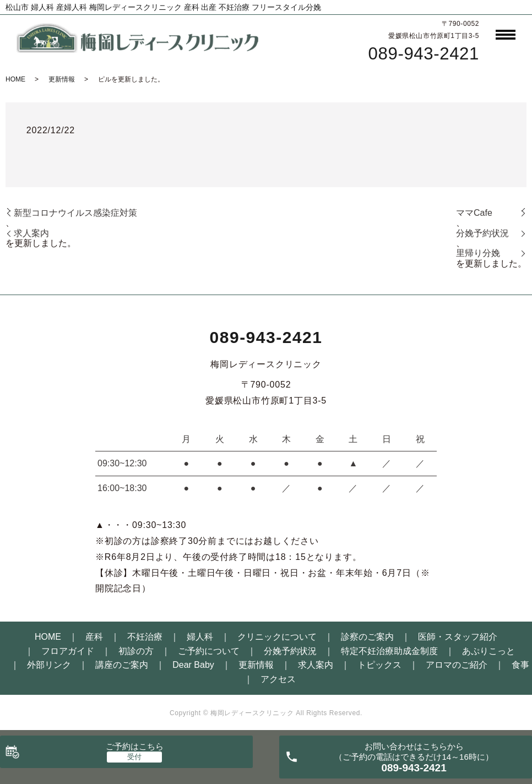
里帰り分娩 (478, 253)
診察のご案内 (367, 637)
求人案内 (31, 233)
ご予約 (135, 746)
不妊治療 (145, 637)
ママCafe (474, 213)
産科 (94, 637)
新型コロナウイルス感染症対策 (75, 213)
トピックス (379, 665)
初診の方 (136, 651)
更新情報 (62, 79)
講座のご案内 (122, 665)
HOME (15, 79)
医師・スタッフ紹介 (458, 637)
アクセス (278, 679)
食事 (520, 665)
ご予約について (209, 651)
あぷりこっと (488, 651)
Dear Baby (193, 665)
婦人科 (200, 637)
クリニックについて (277, 637)
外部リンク (49, 665)
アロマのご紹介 (457, 665)
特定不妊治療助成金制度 (389, 651)
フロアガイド (68, 651)
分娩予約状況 (482, 233)
